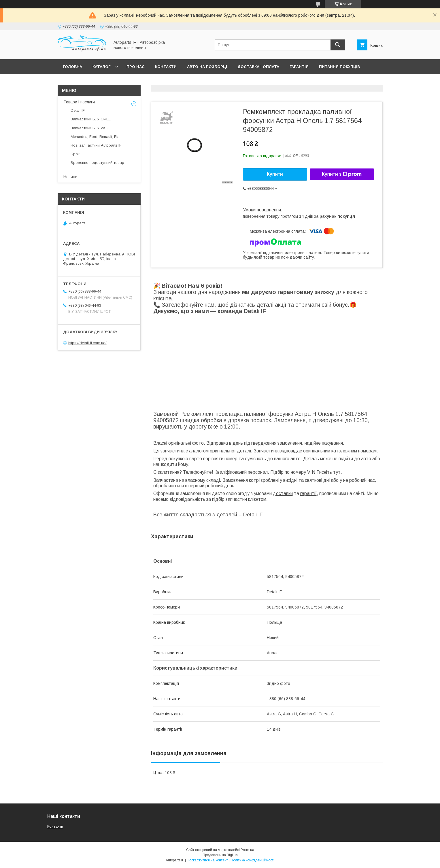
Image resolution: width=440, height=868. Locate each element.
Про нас (136, 67)
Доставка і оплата (258, 67)
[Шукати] (338, 45)
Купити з (342, 174)
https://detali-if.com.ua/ (87, 343)
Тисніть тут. (329, 472)
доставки (283, 493)
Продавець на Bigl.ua (220, 855)
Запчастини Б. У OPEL (91, 119)
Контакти (166, 67)
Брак (75, 154)
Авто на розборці (207, 67)
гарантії (308, 493)
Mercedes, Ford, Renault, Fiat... (97, 137)
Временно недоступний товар (97, 163)
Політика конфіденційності (252, 860)
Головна (72, 67)
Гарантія (299, 67)
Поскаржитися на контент (207, 860)
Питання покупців (339, 67)
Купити (275, 174)
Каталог (101, 67)
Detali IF (78, 110)
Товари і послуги (79, 102)
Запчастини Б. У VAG (89, 128)
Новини (70, 177)
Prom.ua (247, 850)
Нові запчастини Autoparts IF (96, 145)
